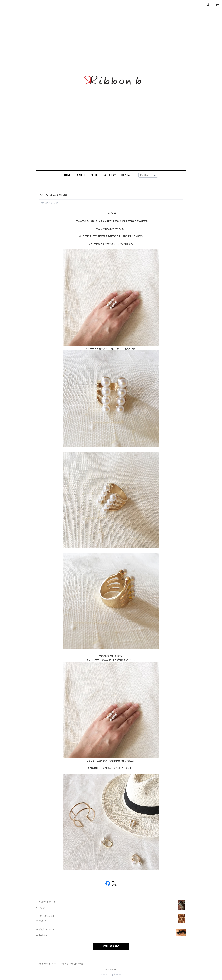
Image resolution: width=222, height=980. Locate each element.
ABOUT (81, 175)
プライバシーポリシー (47, 964)
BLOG (94, 175)
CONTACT (127, 175)
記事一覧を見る (111, 946)
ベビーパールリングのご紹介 (53, 195)
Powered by (111, 975)
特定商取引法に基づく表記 (72, 964)
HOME (68, 175)
